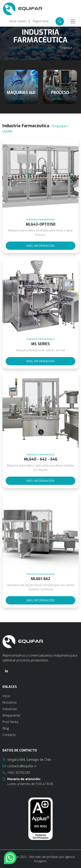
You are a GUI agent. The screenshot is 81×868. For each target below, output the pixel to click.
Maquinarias (11, 715)
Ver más (21, 99)
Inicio (6, 696)
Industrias (15, 48)
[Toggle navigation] (73, 21)
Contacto (9, 735)
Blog (6, 728)
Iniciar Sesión (18, 21)
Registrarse (41, 21)
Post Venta (10, 722)
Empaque (66, 48)
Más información (40, 246)
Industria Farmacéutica (41, 48)
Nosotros (10, 702)
